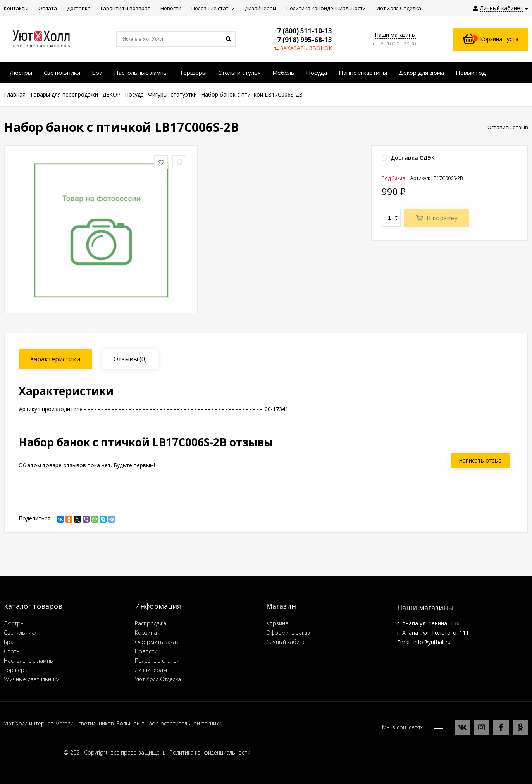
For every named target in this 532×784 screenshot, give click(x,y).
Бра (9, 642)
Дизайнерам (151, 670)
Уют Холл (16, 723)
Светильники (20, 633)
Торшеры (16, 670)
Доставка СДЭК (408, 158)
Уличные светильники (32, 679)
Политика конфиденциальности (210, 752)
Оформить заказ (157, 642)
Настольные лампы (29, 661)
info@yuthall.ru (432, 642)
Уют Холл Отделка (158, 679)
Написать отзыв (480, 460)
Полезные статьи (157, 661)
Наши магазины (395, 35)
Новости (146, 651)
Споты (12, 651)
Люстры (14, 623)
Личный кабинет (287, 642)
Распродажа (151, 623)
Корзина (146, 633)
